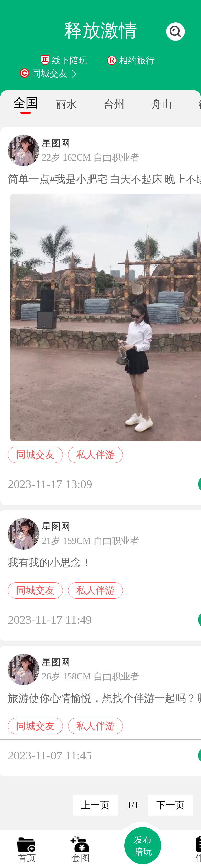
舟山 (162, 104)
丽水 (66, 104)
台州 (114, 104)
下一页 (170, 805)
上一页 (95, 805)
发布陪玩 (143, 846)
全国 (26, 103)
